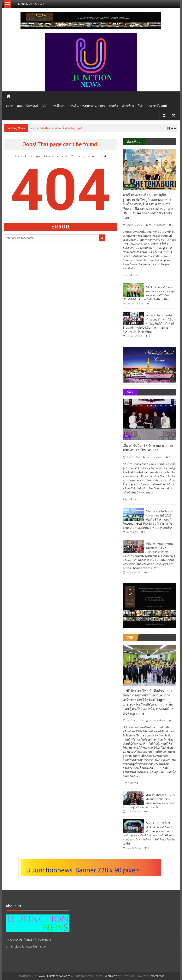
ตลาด (9, 106)
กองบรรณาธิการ (157, 225)
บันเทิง (113, 106)
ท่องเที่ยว (128, 106)
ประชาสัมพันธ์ (157, 106)
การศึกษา (58, 106)
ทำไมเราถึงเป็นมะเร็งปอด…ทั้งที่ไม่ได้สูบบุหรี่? (57, 128)
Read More (130, 275)
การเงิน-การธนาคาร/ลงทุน (87, 106)
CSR (45, 106)
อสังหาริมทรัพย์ (27, 106)
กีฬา (141, 106)
